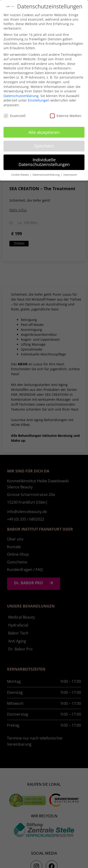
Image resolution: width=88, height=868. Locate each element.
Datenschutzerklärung (21, 96)
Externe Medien (66, 116)
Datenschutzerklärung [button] (46, 175)
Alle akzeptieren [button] (44, 132)
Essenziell (15, 116)
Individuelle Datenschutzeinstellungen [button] (44, 162)
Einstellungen (39, 100)
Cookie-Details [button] (20, 175)
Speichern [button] (44, 146)
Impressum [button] (70, 175)
